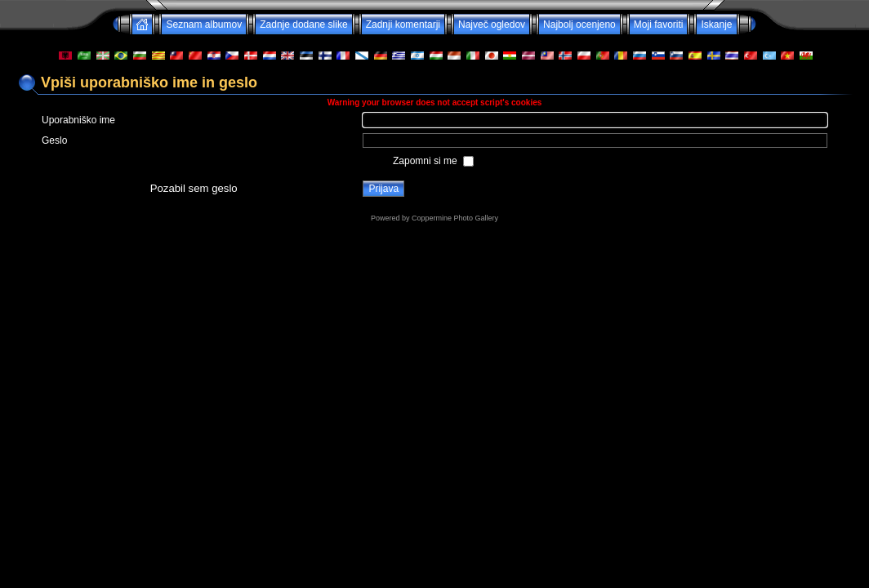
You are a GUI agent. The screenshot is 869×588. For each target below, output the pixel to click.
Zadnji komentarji (403, 24)
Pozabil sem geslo (194, 188)
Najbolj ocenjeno (579, 24)
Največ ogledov (492, 24)
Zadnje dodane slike (303, 24)
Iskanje (716, 24)
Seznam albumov (204, 24)
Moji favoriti (659, 24)
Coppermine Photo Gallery (455, 218)
